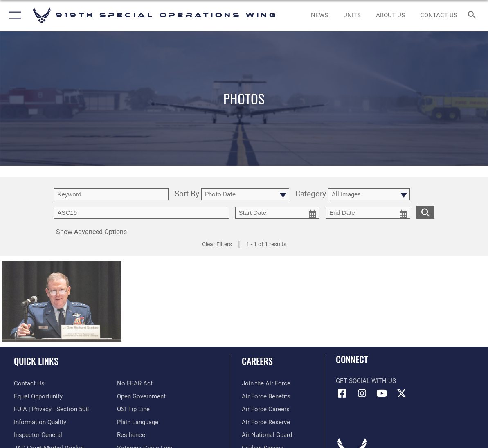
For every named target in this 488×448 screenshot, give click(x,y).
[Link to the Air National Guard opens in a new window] (267, 435)
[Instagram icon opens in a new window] (362, 394)
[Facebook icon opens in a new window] (342, 394)
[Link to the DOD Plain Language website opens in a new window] (138, 422)
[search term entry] (111, 194)
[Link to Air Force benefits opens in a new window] (266, 396)
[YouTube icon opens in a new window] (382, 394)
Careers (257, 361)
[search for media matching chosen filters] (425, 212)
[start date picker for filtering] (278, 213)
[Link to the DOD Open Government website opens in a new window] (141, 396)
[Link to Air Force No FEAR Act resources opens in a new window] (135, 383)
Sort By (187, 194)
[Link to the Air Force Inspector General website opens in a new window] (38, 435)
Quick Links (36, 361)
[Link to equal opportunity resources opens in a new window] (38, 396)
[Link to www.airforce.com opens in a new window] (266, 383)
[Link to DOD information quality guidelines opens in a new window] (40, 422)
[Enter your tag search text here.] (142, 213)
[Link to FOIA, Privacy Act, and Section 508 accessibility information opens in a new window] (51, 409)
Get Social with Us (366, 381)
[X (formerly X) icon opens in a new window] (402, 394)
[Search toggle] (473, 15)
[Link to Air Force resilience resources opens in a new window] (131, 435)
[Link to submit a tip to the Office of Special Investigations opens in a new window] (133, 409)
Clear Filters (217, 244)
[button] (13, 15)
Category (311, 194)
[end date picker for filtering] (368, 213)
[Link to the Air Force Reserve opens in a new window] (266, 422)
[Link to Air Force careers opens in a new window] (266, 409)
